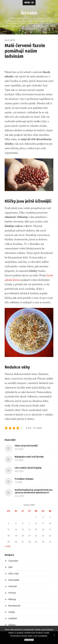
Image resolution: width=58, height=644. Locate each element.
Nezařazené (14, 606)
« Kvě (8, 546)
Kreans (29, 12)
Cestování (13, 561)
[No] (54, 635)
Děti (10, 567)
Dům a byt (14, 574)
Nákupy (12, 599)
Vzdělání (13, 619)
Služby (12, 612)
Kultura (12, 593)
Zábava (12, 625)
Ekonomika (14, 580)
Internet (13, 586)
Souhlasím (29, 640)
